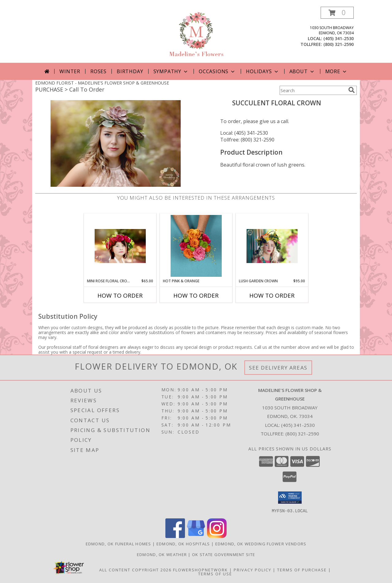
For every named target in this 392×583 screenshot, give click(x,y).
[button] (337, 13)
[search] (352, 90)
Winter (70, 71)
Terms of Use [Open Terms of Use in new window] (215, 574)
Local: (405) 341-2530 (244, 133)
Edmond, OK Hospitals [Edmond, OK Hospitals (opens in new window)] (183, 544)
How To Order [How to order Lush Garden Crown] (272, 295)
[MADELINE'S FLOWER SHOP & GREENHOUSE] (196, 35)
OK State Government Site (224, 554)
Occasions (217, 71)
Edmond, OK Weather (162, 554)
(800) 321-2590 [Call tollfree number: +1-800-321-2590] (339, 44)
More (336, 71)
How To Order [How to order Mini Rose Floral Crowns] (120, 295)
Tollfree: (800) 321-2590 (247, 140)
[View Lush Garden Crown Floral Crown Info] (272, 246)
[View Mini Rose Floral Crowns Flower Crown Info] (120, 246)
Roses (98, 71)
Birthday (130, 71)
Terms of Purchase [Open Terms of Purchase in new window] (302, 570)
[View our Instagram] (217, 536)
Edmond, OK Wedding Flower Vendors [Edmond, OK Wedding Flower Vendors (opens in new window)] (261, 544)
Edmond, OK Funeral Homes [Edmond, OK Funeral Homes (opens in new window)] (119, 544)
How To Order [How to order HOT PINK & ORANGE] (196, 295)
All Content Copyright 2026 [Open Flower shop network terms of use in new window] (135, 570)
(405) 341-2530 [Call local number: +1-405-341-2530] (339, 38)
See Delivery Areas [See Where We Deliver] (278, 368)
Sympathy (171, 71)
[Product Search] (313, 90)
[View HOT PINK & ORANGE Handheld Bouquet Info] (196, 246)
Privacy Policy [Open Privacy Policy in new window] (253, 570)
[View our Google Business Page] (196, 536)
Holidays (262, 71)
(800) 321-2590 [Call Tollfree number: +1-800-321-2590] (302, 434)
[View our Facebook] (175, 536)
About (302, 71)
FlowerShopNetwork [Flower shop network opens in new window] (200, 570)
